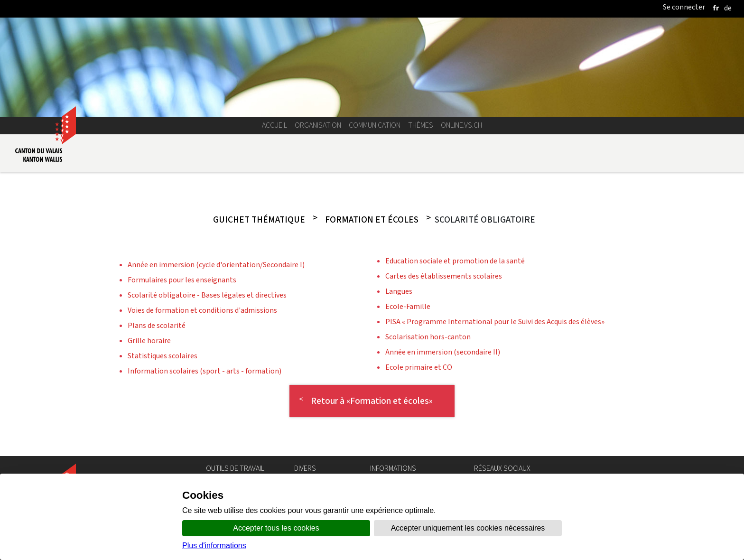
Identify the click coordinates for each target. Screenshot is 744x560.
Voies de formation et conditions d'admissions (202, 310)
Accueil (274, 125)
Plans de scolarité (157, 325)
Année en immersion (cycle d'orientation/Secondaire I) (216, 265)
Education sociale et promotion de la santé (455, 261)
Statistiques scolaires (163, 356)
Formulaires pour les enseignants (182, 280)
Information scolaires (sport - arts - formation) (205, 371)
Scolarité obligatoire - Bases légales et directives (207, 295)
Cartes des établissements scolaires (444, 276)
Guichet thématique (259, 220)
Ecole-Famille (408, 306)
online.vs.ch (461, 125)
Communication (375, 125)
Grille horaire (149, 341)
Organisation (318, 125)
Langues (399, 291)
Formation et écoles (372, 220)
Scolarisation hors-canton (428, 337)
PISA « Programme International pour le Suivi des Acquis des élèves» (495, 322)
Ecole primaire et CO (419, 367)
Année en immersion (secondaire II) (443, 352)
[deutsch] (728, 8)
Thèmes (421, 125)
